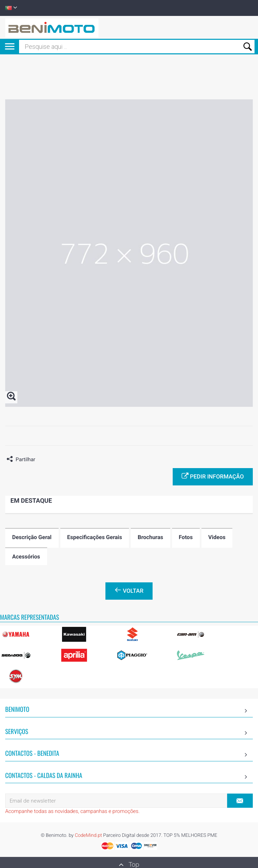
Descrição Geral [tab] (32, 537)
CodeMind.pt (88, 835)
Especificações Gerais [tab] (95, 537)
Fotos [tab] (186, 537)
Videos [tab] (217, 537)
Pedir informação (213, 476)
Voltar (129, 590)
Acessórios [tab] (26, 557)
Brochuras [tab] (150, 537)
